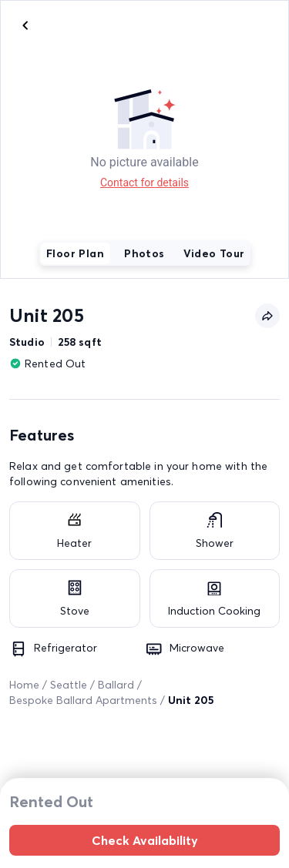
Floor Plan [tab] (75, 253)
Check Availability (144, 840)
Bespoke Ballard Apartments (83, 700)
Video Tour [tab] (214, 253)
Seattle (69, 685)
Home (24, 685)
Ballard (116, 685)
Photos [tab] (144, 253)
